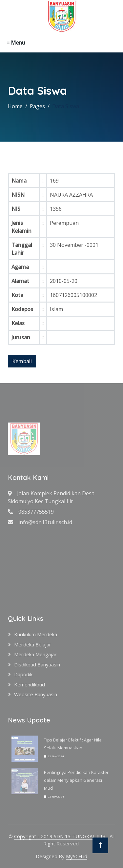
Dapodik (23, 674)
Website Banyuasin (36, 694)
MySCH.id (77, 856)
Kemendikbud (30, 684)
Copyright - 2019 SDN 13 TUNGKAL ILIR (61, 836)
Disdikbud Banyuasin (37, 664)
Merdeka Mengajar (35, 654)
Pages (37, 106)
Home (15, 106)
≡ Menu (16, 43)
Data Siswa (66, 106)
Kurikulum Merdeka (36, 634)
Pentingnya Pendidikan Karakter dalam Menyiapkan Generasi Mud (76, 780)
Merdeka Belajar (33, 644)
